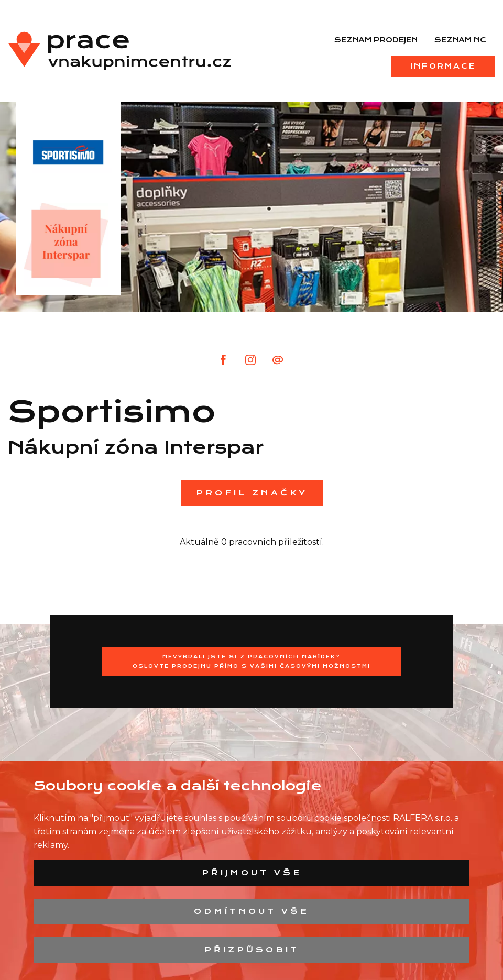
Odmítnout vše (251, 911)
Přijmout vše (252, 873)
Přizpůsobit (252, 950)
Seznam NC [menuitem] (460, 40)
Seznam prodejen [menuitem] (376, 40)
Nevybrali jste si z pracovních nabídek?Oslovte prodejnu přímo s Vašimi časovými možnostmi (251, 661)
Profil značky (252, 493)
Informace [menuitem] (443, 66)
